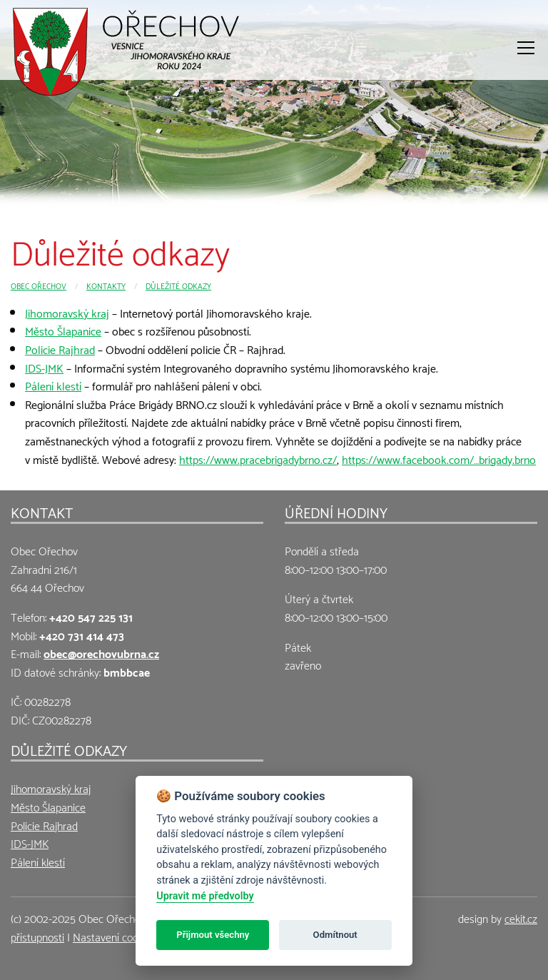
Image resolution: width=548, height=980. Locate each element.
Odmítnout (335, 935)
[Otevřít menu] (526, 48)
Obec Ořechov (39, 285)
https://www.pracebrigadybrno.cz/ (258, 459)
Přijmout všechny (213, 935)
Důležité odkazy (178, 285)
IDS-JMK (44, 367)
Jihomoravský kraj (67, 312)
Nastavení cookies (115, 936)
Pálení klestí (53, 385)
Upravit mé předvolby (205, 896)
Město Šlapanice (63, 330)
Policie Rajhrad (60, 349)
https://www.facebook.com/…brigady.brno (439, 459)
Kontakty (106, 285)
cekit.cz (521, 918)
